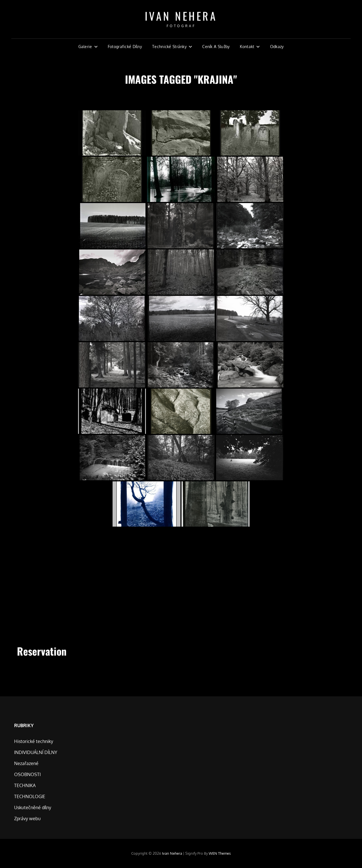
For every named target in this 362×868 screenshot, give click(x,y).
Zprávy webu (27, 819)
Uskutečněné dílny (33, 807)
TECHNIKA (25, 785)
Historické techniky (34, 741)
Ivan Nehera (181, 16)
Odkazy (277, 47)
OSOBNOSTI (27, 774)
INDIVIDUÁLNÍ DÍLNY (36, 752)
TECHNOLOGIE (30, 796)
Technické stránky (169, 47)
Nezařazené (26, 763)
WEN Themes (220, 853)
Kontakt (247, 47)
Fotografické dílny (125, 47)
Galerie (85, 47)
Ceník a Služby (216, 47)
